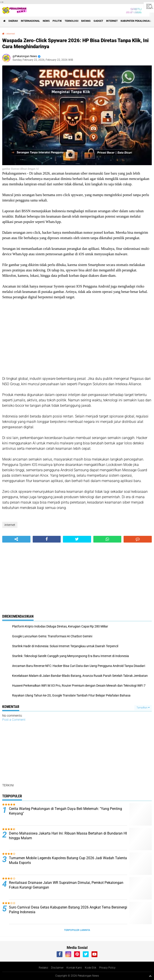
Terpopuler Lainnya (77, 930)
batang (86, 21)
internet (112, 21)
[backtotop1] (150, 976)
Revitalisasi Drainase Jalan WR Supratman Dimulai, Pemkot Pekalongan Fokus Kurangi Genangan (66, 885)
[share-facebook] (47, 539)
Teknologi (72, 21)
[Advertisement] (77, 338)
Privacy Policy (107, 968)
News (46, 21)
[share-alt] (16, 539)
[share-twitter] (77, 539)
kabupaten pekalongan (136, 21)
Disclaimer (57, 968)
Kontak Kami (74, 968)
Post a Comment (14, 720)
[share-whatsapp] (107, 539)
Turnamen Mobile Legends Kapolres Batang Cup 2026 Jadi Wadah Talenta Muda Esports (68, 860)
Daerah (13, 21)
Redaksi (43, 968)
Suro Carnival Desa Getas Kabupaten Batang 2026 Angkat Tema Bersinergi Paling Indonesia (68, 910)
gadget (98, 21)
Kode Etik (91, 968)
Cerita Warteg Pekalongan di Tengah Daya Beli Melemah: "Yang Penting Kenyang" (65, 811)
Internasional (30, 21)
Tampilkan (143, 708)
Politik (57, 21)
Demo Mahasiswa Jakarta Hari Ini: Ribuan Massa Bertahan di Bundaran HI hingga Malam (68, 836)
